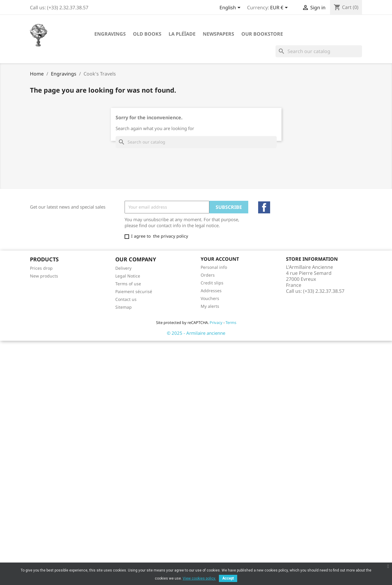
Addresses (211, 291)
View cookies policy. (199, 578)
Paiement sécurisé (134, 291)
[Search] (319, 51)
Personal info (214, 267)
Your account (220, 259)
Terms (231, 322)
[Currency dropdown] (280, 8)
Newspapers (218, 34)
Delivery (123, 268)
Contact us (126, 299)
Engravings (110, 34)
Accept (228, 578)
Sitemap (124, 307)
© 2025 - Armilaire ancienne (196, 333)
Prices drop (41, 268)
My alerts (210, 306)
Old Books (147, 34)
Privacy (216, 322)
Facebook (264, 207)
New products (44, 276)
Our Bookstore (262, 34)
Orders (208, 275)
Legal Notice (128, 276)
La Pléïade (182, 34)
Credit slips (212, 283)
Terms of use (128, 284)
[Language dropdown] (231, 8)
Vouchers (210, 298)
